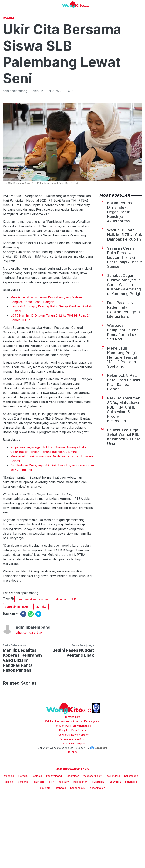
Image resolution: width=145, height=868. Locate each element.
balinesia (39, 835)
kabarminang (54, 829)
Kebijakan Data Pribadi (72, 783)
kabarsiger (72, 829)
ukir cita (41, 660)
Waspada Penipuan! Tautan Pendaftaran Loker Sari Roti (124, 385)
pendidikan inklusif (18, 660)
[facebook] (23, 667)
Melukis (61, 652)
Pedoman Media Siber (73, 792)
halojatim (64, 835)
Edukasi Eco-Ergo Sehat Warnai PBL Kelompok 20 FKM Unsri (124, 490)
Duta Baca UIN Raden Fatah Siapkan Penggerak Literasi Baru (124, 363)
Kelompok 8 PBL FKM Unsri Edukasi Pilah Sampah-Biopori (124, 435)
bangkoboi (131, 835)
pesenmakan (98, 841)
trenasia (9, 829)
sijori (51, 835)
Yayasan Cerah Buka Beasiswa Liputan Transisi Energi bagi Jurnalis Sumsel (125, 310)
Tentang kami (73, 770)
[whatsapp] (31, 667)
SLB (73, 652)
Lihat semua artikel (29, 685)
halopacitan (80, 835)
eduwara (45, 841)
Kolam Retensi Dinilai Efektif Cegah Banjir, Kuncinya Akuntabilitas (120, 265)
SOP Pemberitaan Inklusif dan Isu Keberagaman (72, 774)
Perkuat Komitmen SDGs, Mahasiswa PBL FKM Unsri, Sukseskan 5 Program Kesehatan (124, 462)
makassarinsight (93, 829)
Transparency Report (73, 796)
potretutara (113, 829)
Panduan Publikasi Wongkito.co (72, 779)
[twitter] (38, 667)
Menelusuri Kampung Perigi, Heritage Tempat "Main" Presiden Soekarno (122, 410)
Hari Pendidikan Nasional (33, 652)
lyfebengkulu (78, 841)
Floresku (23, 829)
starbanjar (23, 835)
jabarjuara (115, 835)
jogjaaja (37, 829)
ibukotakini (98, 835)
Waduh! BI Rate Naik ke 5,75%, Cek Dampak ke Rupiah (125, 288)
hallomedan (131, 829)
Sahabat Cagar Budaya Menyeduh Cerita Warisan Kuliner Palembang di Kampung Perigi (124, 338)
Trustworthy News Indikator (72, 788)
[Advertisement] (72, 43)
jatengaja (60, 841)
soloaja (9, 835)
